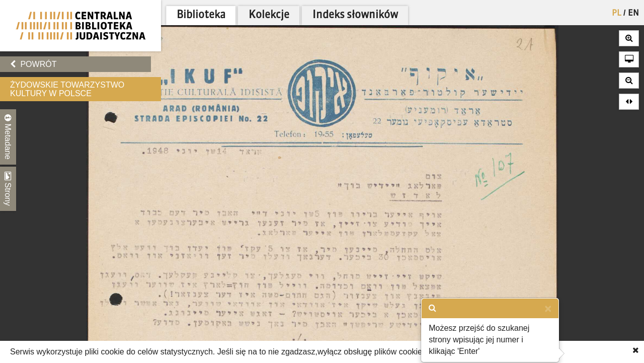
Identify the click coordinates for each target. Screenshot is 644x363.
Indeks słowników (355, 15)
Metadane (8, 137)
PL (617, 14)
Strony (8, 189)
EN (633, 14)
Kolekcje (269, 15)
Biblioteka (201, 15)
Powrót (33, 64)
